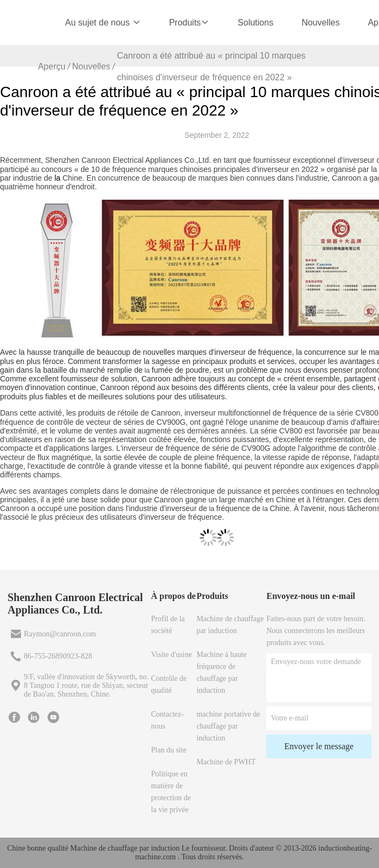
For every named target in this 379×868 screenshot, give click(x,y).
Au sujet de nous (103, 23)
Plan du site (169, 750)
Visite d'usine (172, 655)
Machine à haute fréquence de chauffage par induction (221, 672)
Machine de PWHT (226, 762)
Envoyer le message (319, 746)
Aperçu (52, 66)
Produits (189, 23)
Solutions (255, 23)
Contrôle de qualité (169, 684)
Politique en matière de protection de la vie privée (171, 792)
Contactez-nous (168, 720)
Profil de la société (168, 625)
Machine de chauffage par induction (230, 625)
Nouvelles (320, 23)
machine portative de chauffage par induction (228, 726)
